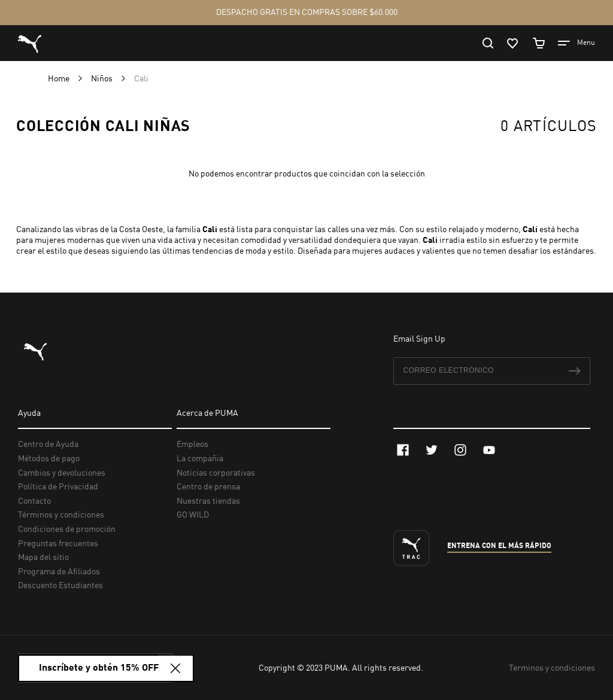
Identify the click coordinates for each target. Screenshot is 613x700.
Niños (103, 79)
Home (60, 79)
